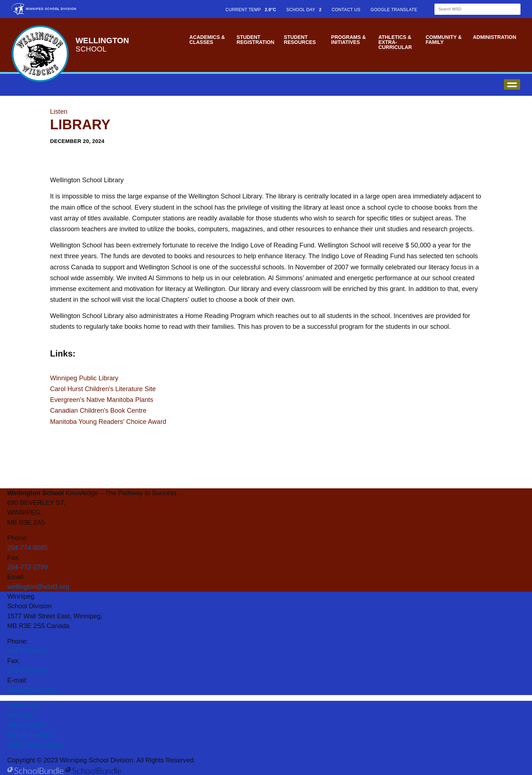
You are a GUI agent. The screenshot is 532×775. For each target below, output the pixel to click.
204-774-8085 (28, 548)
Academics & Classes (207, 40)
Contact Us (23, 705)
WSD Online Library (36, 745)
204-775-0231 (28, 651)
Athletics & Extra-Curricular (395, 42)
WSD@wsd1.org (31, 690)
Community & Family (443, 40)
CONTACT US (346, 10)
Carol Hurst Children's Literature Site (103, 389)
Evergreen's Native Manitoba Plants (102, 400)
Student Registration (255, 40)
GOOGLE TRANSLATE (395, 10)
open (512, 84)
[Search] (471, 9)
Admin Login (25, 725)
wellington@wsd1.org (38, 587)
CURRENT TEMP (251, 10)
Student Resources (300, 40)
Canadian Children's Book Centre (98, 411)
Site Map (20, 715)
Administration (495, 37)
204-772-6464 (28, 671)
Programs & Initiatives (348, 40)
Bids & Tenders (29, 735)
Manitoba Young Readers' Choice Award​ (108, 422)
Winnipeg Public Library (84, 378)
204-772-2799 (28, 567)
